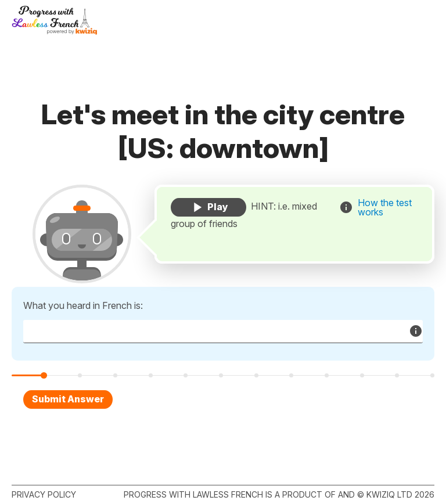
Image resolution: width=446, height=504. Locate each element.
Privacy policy (44, 494)
